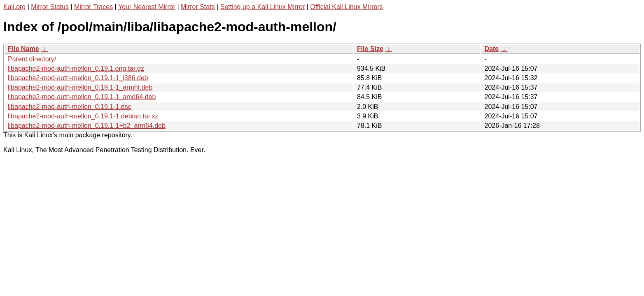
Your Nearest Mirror (147, 7)
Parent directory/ (32, 59)
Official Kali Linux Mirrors (346, 7)
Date (491, 49)
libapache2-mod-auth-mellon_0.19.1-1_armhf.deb (80, 87)
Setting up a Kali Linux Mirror (262, 7)
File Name (23, 49)
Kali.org (14, 7)
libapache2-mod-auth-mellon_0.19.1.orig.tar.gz (76, 68)
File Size (370, 49)
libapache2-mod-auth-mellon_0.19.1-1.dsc (70, 107)
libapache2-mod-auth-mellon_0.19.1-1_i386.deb (78, 78)
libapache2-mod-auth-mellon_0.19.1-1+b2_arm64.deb (87, 126)
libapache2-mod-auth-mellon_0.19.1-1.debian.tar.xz (83, 116)
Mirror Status (50, 7)
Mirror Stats (198, 7)
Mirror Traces (93, 7)
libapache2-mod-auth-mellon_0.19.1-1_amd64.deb (82, 97)
